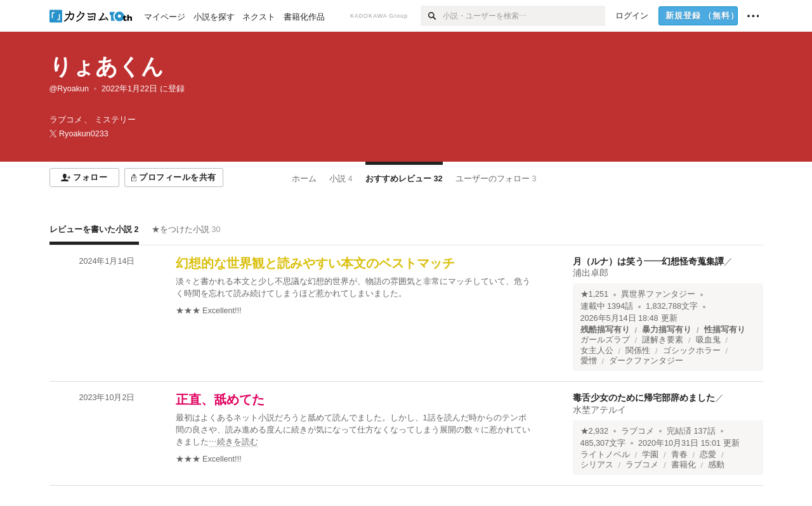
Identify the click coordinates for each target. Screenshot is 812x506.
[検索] (432, 16)
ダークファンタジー (646, 361)
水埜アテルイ (599, 410)
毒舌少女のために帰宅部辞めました (644, 398)
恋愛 (708, 455)
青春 (679, 455)
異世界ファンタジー (658, 294)
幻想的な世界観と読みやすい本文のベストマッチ (315, 263)
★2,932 (595, 431)
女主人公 (597, 351)
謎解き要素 (663, 340)
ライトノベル (605, 455)
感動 (716, 465)
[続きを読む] (354, 430)
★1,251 (595, 294)
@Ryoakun (69, 89)
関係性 (638, 351)
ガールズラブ (605, 340)
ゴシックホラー (692, 351)
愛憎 (589, 361)
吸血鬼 (708, 340)
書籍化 (684, 465)
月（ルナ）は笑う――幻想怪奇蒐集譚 (648, 261)
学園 (650, 455)
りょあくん (107, 66)
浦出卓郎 (591, 273)
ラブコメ (638, 431)
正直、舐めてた (220, 399)
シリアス (597, 465)
